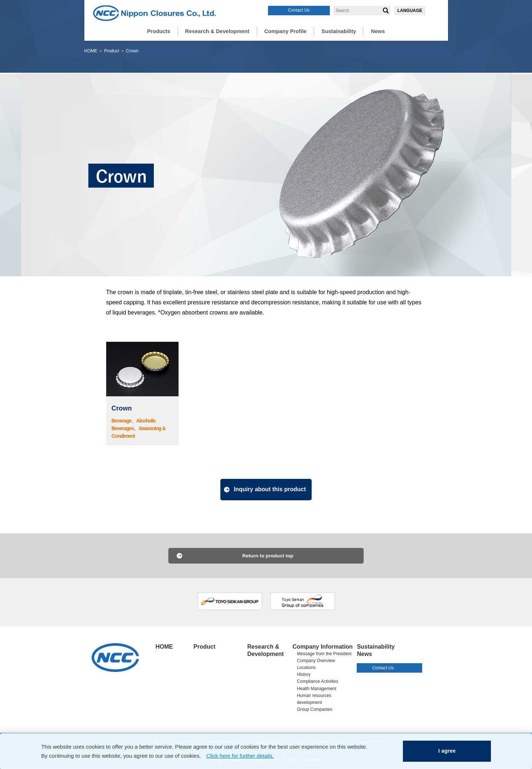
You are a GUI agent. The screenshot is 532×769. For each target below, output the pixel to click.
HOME (91, 51)
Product (111, 51)
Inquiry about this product (271, 489)
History (304, 675)
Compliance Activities (318, 682)
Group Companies (315, 710)
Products (162, 31)
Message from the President (324, 654)
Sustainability (336, 31)
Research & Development (219, 31)
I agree (447, 751)
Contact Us (299, 10)
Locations (306, 668)
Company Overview (316, 661)
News (374, 31)
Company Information (323, 647)
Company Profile (285, 31)
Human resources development (314, 699)
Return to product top (268, 556)
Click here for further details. (241, 755)
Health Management (317, 689)
